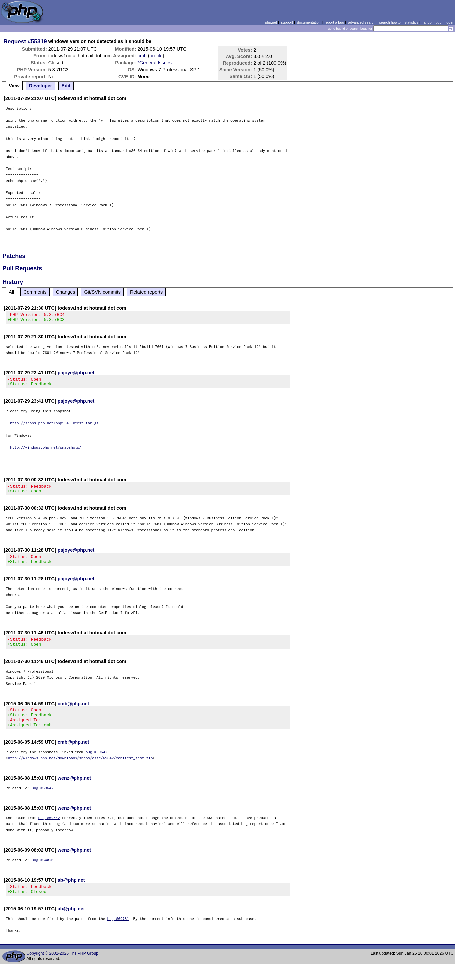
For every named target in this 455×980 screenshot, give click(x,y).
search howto (390, 22)
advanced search (362, 22)
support (287, 22)
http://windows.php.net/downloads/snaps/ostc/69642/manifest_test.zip (80, 772)
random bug (432, 22)
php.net (271, 22)
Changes (66, 292)
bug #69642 (97, 766)
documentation (309, 22)
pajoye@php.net (76, 375)
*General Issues (155, 63)
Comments (35, 292)
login (450, 22)
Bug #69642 (42, 802)
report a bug (334, 22)
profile (156, 56)
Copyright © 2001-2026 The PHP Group (62, 969)
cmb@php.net (74, 713)
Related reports (146, 292)
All (11, 292)
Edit (66, 86)
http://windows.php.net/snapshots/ (46, 451)
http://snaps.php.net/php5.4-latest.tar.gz (54, 427)
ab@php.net (71, 894)
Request (15, 41)
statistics (412, 22)
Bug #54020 (42, 874)
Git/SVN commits (102, 292)
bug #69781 (118, 934)
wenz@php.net (74, 792)
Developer (41, 86)
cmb (142, 56)
